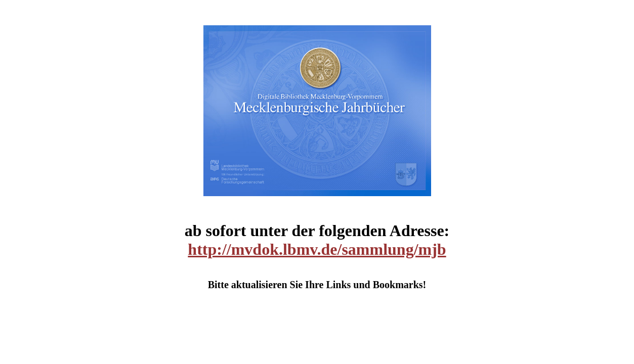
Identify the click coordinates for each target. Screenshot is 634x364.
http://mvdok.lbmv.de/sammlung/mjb (317, 249)
